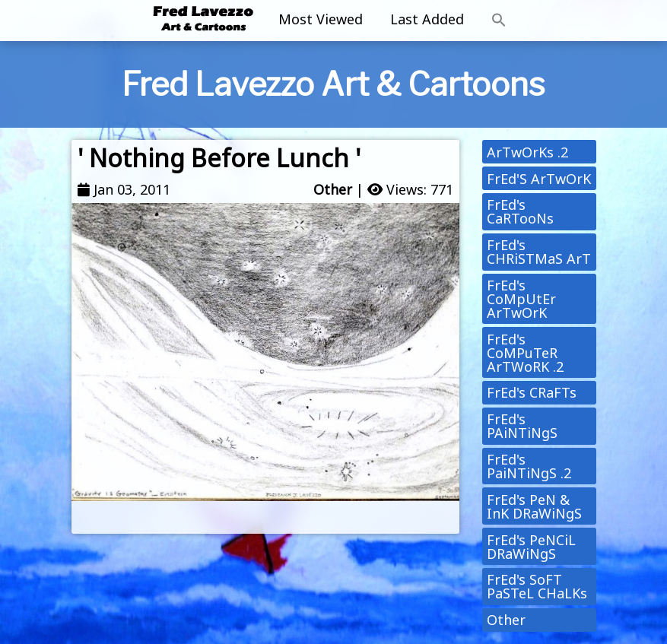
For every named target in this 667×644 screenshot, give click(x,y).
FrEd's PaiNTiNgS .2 (529, 466)
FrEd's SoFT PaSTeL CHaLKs (537, 586)
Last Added (427, 19)
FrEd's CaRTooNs (520, 211)
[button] (499, 21)
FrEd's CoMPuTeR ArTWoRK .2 (525, 353)
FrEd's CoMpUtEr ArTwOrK (521, 299)
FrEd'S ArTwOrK (539, 179)
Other (333, 189)
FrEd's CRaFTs (532, 392)
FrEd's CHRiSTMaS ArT (539, 252)
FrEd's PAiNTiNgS (522, 426)
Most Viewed (321, 19)
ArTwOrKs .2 (527, 152)
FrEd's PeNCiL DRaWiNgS (531, 547)
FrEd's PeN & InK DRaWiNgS (534, 506)
